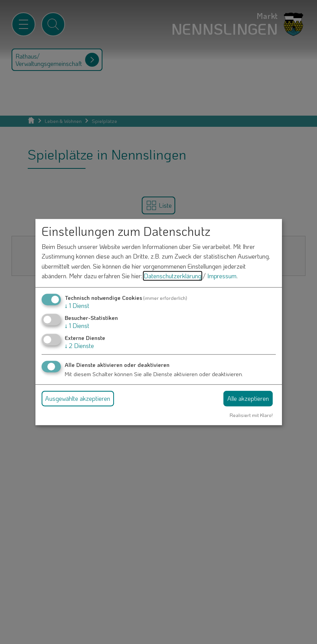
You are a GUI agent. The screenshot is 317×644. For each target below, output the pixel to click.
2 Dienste (79, 346)
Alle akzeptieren (248, 398)
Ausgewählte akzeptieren (78, 398)
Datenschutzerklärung (173, 276)
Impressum (222, 276)
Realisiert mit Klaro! (251, 415)
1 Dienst (77, 305)
